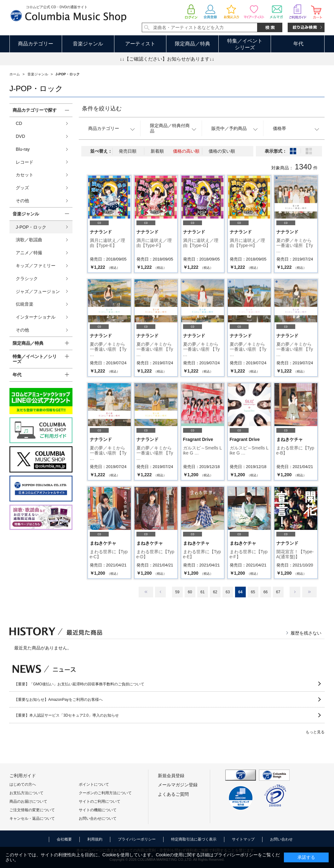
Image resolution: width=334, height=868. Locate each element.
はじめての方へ (23, 784)
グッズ (22, 188)
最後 (309, 592)
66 (265, 592)
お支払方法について (26, 793)
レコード (25, 162)
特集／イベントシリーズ (245, 44)
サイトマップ (243, 839)
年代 (298, 44)
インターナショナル (36, 317)
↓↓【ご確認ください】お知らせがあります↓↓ (167, 59)
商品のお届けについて (28, 801)
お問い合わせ (281, 839)
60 (190, 592)
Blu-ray (23, 149)
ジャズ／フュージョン (38, 291)
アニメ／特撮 (29, 253)
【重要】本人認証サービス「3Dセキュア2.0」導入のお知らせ (66, 715)
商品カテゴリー (36, 44)
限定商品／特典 (193, 44)
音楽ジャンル (88, 44)
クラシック (27, 279)
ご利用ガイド (23, 776)
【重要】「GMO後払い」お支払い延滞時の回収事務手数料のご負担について (79, 684)
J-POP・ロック (31, 227)
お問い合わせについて (98, 818)
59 (177, 592)
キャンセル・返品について (32, 818)
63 (228, 592)
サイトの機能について (98, 810)
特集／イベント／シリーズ (35, 359)
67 (278, 592)
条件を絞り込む (102, 108)
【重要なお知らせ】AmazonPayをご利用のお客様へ (58, 700)
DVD (20, 136)
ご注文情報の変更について (32, 810)
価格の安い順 (222, 151)
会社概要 (64, 839)
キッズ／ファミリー (36, 266)
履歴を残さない (306, 633)
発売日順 (128, 151)
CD (19, 123)
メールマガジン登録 (178, 785)
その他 (22, 201)
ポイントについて (94, 784)
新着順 (157, 151)
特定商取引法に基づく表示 (194, 839)
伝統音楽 (25, 304)
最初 (146, 592)
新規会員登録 (171, 776)
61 (202, 592)
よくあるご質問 (173, 794)
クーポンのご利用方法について (105, 793)
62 (215, 592)
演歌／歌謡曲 (29, 240)
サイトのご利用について (100, 801)
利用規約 (95, 839)
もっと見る (315, 732)
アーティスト (140, 44)
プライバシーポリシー (137, 839)
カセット (25, 175)
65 (253, 592)
